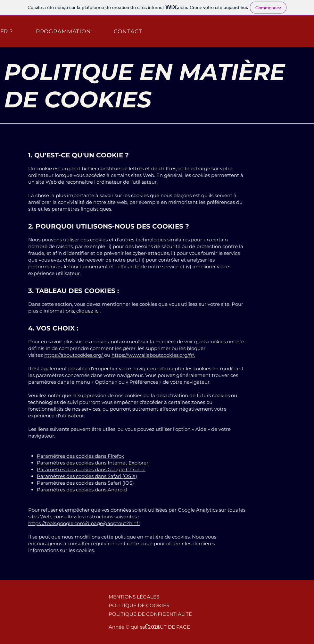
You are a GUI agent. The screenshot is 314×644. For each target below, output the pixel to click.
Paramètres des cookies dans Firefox (80, 456)
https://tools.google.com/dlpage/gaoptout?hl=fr (84, 523)
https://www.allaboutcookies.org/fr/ (153, 355)
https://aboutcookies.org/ (74, 355)
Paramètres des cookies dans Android (82, 490)
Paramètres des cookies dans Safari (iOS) (85, 483)
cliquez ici (88, 311)
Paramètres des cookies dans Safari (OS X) (87, 476)
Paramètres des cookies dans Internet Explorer (93, 463)
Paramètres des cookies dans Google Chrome (91, 469)
